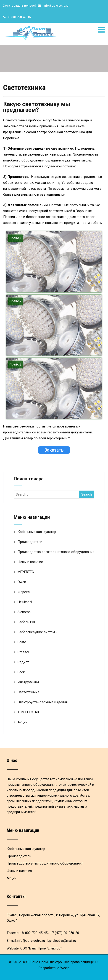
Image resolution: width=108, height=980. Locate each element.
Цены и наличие (30, 562)
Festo (22, 642)
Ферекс (24, 592)
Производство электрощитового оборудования (56, 552)
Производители (30, 542)
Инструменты (28, 682)
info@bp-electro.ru (56, 6)
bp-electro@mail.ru (62, 941)
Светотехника (28, 692)
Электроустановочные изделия (43, 702)
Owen (22, 582)
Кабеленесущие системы (37, 632)
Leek (21, 672)
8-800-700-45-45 (19, 17)
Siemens (24, 612)
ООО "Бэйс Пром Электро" (41, 948)
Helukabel (25, 602)
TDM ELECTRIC (29, 712)
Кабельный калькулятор (37, 532)
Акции (22, 722)
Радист (23, 662)
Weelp (65, 968)
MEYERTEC (26, 572)
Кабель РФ (26, 622)
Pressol (23, 652)
